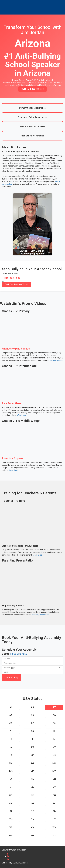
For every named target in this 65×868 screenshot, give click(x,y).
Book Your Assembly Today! (16, 284)
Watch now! (22, 415)
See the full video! (56, 360)
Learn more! (37, 555)
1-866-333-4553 (18, 654)
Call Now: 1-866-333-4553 (32, 89)
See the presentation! (41, 615)
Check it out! (13, 470)
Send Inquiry (12, 677)
